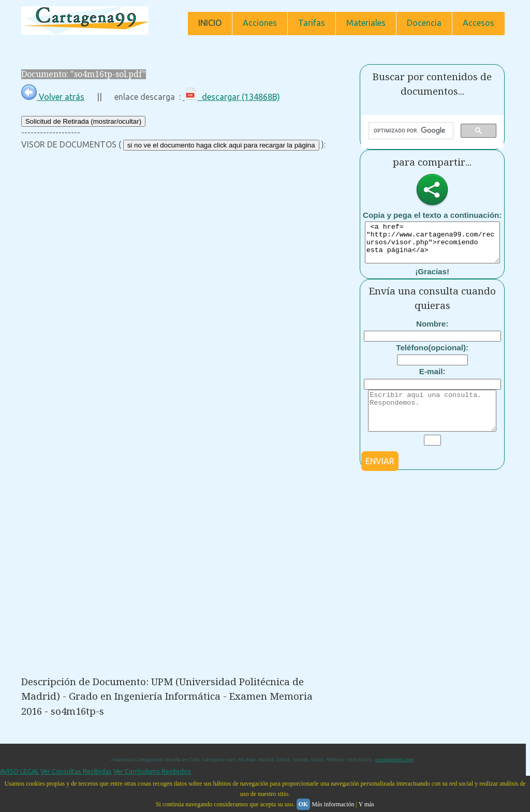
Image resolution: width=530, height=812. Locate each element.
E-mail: (432, 379)
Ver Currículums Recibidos (152, 771)
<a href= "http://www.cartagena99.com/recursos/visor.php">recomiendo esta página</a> (437, 246)
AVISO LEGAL (19, 771)
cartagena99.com (394, 759)
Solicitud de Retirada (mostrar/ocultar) (83, 121)
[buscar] (410, 131)
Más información (333, 804)
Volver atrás (53, 97)
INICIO (210, 23)
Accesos (479, 23)
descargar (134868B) (231, 97)
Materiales (366, 23)
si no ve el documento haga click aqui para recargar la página (221, 145)
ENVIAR (380, 477)
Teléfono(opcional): (432, 355)
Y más (366, 804)
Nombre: (432, 331)
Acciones (260, 23)
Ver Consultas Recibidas (76, 771)
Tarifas (312, 23)
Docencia (424, 23)
